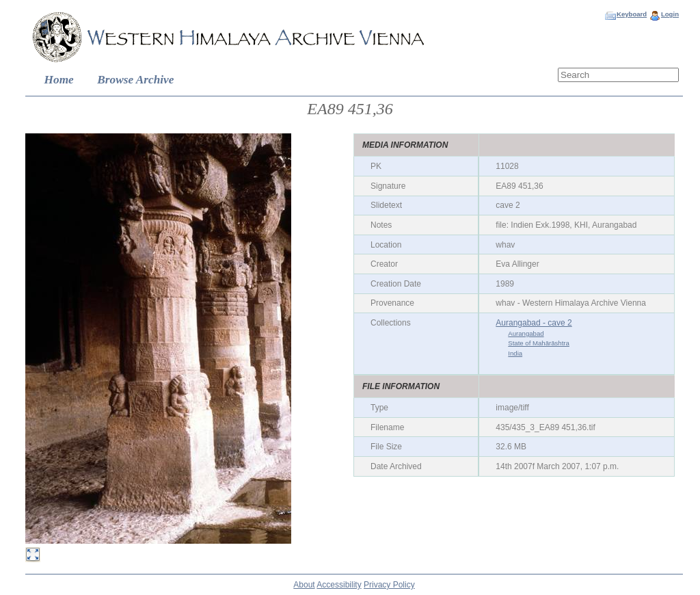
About (304, 585)
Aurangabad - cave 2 (534, 323)
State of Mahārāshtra (539, 343)
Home (59, 80)
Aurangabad (526, 333)
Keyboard (632, 14)
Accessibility (339, 585)
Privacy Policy (389, 585)
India (515, 353)
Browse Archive (135, 80)
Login (670, 14)
